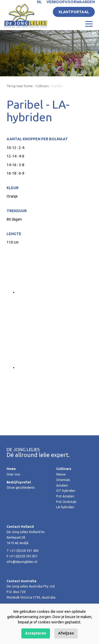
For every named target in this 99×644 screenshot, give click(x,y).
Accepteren (36, 633)
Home (11, 469)
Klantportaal (74, 12)
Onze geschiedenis (21, 487)
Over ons (13, 474)
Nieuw (61, 474)
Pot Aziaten (65, 496)
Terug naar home (20, 86)
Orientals (63, 480)
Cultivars (42, 86)
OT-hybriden (66, 491)
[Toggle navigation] (89, 24)
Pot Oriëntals (66, 502)
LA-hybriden (65, 507)
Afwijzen (66, 633)
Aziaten (62, 485)
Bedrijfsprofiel (19, 482)
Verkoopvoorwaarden (71, 2)
